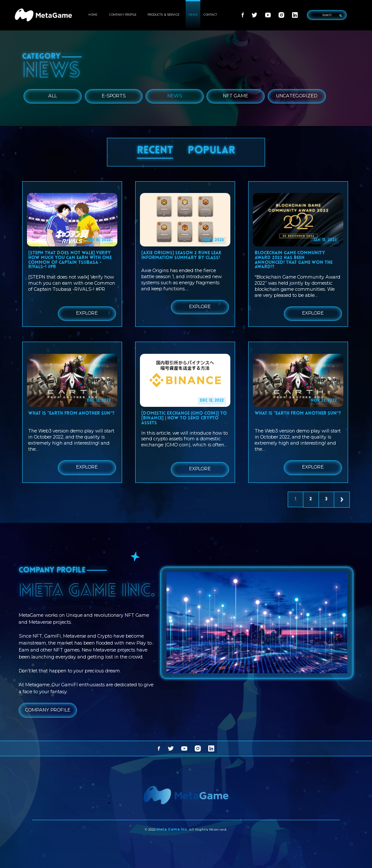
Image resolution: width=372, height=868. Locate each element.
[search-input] (327, 15)
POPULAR (211, 151)
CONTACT (210, 15)
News (175, 96)
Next (342, 500)
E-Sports (114, 96)
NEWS (193, 15)
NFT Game (236, 96)
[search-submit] (341, 15)
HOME (93, 15)
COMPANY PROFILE (123, 15)
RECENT (155, 151)
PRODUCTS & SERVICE (164, 15)
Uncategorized (297, 96)
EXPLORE (87, 313)
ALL (53, 96)
